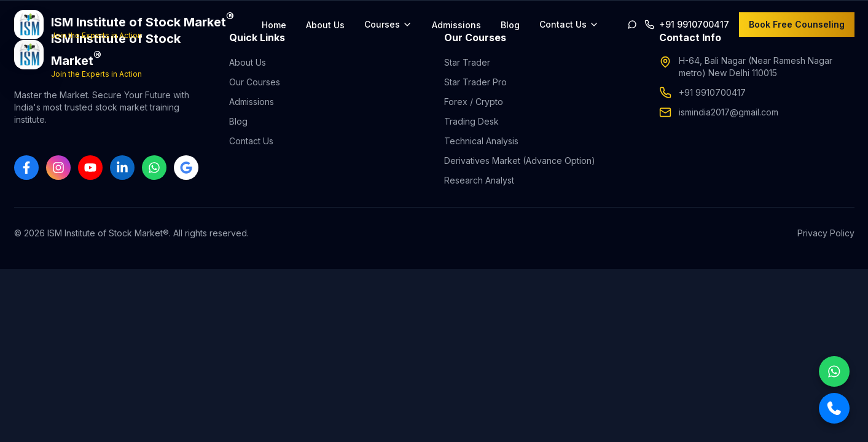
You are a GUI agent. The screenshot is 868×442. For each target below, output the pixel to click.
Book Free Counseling (797, 24)
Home (274, 25)
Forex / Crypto (474, 102)
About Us (325, 25)
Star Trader (467, 62)
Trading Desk (471, 121)
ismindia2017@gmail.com (729, 112)
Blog (510, 25)
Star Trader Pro (475, 82)
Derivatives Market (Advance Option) (520, 161)
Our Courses (255, 82)
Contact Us (251, 141)
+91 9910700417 (712, 92)
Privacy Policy (826, 233)
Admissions (456, 25)
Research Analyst (479, 180)
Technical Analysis (481, 141)
